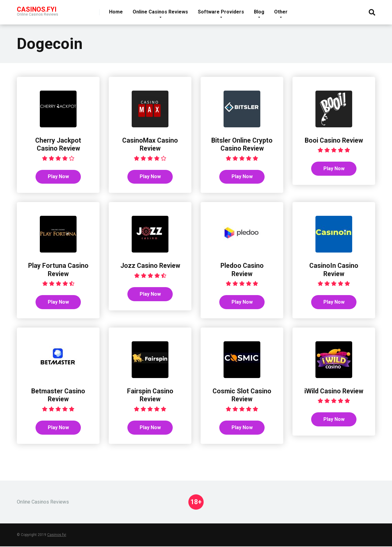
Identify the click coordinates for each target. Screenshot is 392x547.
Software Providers (221, 12)
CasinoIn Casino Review (334, 270)
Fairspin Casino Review (150, 395)
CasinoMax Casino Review (150, 144)
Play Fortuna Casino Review (58, 270)
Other (281, 12)
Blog (259, 12)
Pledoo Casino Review (242, 270)
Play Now (58, 177)
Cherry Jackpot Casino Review (58, 144)
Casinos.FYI (37, 9)
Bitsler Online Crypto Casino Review (242, 144)
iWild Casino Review (334, 391)
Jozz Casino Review (150, 266)
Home (116, 12)
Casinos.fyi (57, 535)
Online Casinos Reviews (160, 12)
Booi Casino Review (334, 140)
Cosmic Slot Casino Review (242, 395)
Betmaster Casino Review (58, 395)
